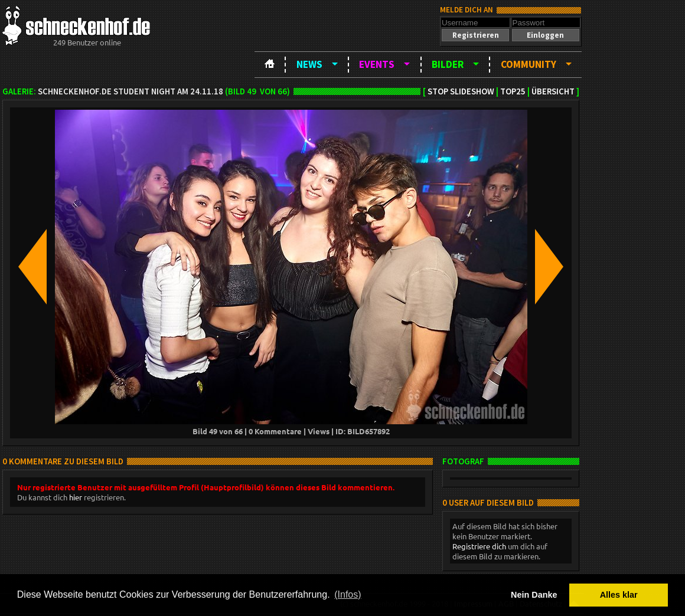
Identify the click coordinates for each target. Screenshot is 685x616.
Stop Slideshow (461, 91)
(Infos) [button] (348, 594)
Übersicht (553, 91)
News (309, 64)
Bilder (448, 64)
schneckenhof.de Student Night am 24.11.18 (131, 91)
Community (529, 64)
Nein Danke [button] (534, 595)
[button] (475, 35)
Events (377, 64)
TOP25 (513, 91)
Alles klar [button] (619, 595)
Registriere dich (479, 546)
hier (76, 497)
